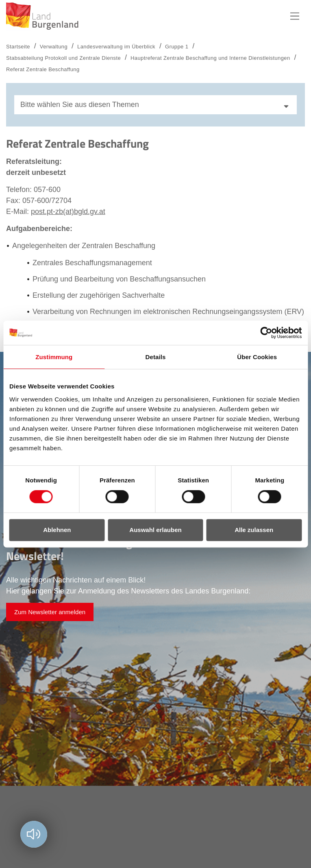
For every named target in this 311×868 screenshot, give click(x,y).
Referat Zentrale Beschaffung (43, 69)
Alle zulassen (254, 530)
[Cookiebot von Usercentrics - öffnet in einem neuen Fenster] (266, 333)
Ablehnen (57, 530)
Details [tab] (156, 357)
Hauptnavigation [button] (295, 16)
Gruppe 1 (177, 47)
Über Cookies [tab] (257, 357)
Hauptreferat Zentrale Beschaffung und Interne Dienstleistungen (210, 58)
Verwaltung (54, 47)
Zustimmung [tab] (54, 357)
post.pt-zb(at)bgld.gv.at (68, 212)
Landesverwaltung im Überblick (116, 47)
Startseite (18, 47)
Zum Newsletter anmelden (50, 612)
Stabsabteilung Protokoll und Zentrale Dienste (63, 58)
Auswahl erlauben (155, 530)
